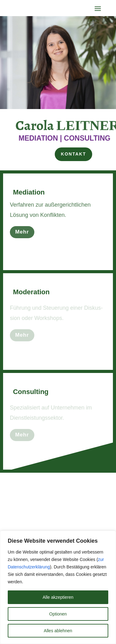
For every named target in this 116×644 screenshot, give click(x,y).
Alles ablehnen (58, 631)
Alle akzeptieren (58, 597)
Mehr (22, 233)
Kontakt (73, 154)
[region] (58, 587)
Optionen (58, 614)
